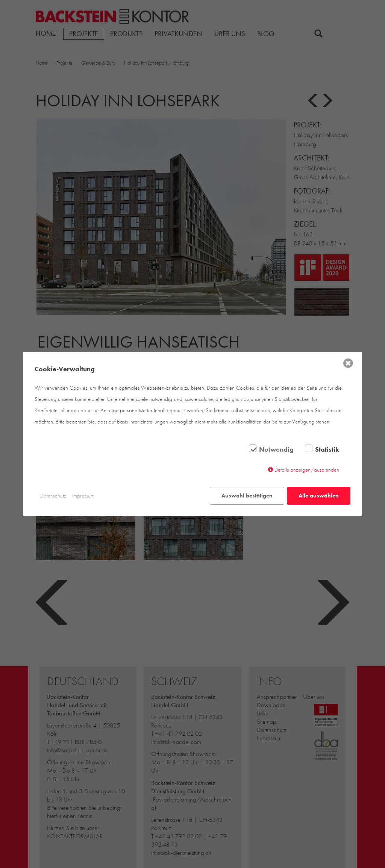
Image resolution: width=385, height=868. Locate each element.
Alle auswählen (319, 496)
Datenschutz (53, 496)
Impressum (83, 496)
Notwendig (276, 450)
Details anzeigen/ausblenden (307, 470)
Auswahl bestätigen (247, 496)
